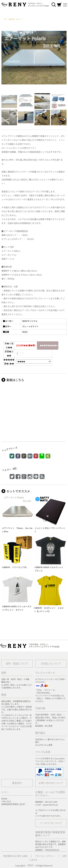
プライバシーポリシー (45, 856)
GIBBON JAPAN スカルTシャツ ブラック (50, 569)
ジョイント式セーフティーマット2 (50, 530)
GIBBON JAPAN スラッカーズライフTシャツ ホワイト (17, 608)
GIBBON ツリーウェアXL (14, 567)
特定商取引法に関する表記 (15, 856)
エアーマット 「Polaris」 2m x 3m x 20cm (17, 530)
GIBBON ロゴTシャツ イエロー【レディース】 (49, 610)
